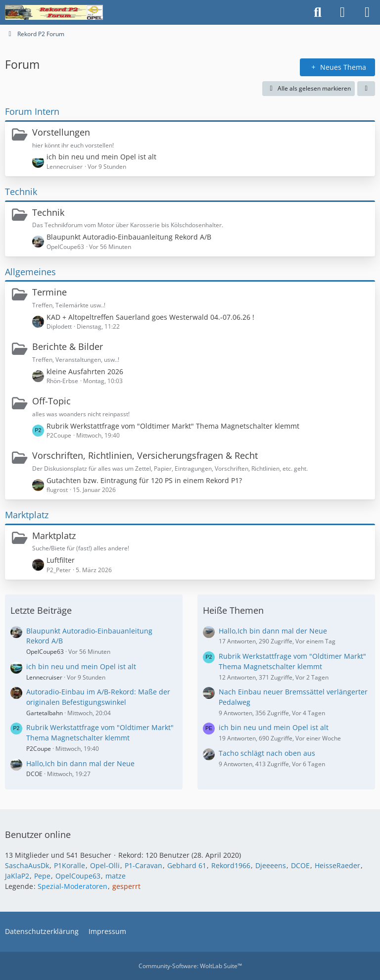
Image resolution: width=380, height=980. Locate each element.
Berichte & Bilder (68, 346)
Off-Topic (51, 401)
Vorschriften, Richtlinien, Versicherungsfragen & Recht (145, 455)
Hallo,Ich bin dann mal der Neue (80, 763)
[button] (366, 89)
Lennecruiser (44, 677)
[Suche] (318, 12)
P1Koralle (70, 865)
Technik (21, 192)
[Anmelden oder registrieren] (342, 12)
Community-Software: (190, 966)
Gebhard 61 (187, 865)
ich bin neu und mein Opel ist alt (101, 157)
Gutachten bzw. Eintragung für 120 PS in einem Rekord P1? (144, 480)
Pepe (42, 876)
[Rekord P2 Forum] (54, 12)
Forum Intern (32, 111)
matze (116, 876)
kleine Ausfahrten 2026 (85, 371)
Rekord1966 (231, 865)
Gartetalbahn (45, 713)
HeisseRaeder (337, 865)
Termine (49, 292)
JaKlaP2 (17, 876)
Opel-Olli (105, 865)
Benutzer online (38, 834)
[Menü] (367, 12)
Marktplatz (27, 515)
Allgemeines (30, 272)
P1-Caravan (143, 865)
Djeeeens (271, 865)
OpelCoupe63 (45, 652)
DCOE (34, 774)
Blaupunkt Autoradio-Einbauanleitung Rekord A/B (129, 237)
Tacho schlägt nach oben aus (267, 753)
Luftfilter (61, 560)
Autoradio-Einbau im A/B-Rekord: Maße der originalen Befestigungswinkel (98, 697)
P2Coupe (39, 749)
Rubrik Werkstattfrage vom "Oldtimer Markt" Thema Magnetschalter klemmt (173, 426)
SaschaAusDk (27, 865)
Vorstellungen (61, 132)
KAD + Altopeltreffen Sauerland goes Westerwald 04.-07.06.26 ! (150, 317)
